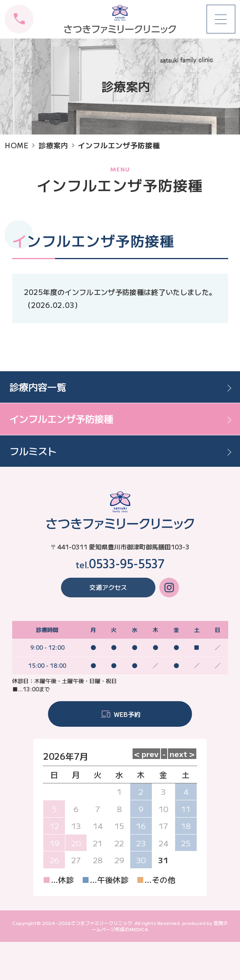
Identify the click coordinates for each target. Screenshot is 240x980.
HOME (17, 145)
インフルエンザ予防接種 (61, 419)
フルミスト (33, 451)
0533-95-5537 (127, 565)
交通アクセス (108, 587)
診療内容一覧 (38, 387)
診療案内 (54, 145)
